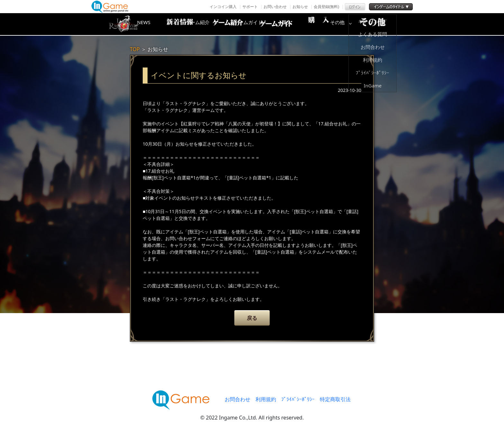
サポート (250, 7)
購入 (328, 24)
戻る (252, 318)
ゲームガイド (276, 24)
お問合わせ (238, 399)
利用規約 (266, 399)
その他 (379, 24)
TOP (135, 49)
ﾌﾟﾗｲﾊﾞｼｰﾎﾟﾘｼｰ (298, 399)
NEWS (173, 24)
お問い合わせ (275, 7)
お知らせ (300, 7)
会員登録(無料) (326, 7)
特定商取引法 (335, 399)
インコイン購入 (223, 7)
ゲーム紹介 (225, 24)
